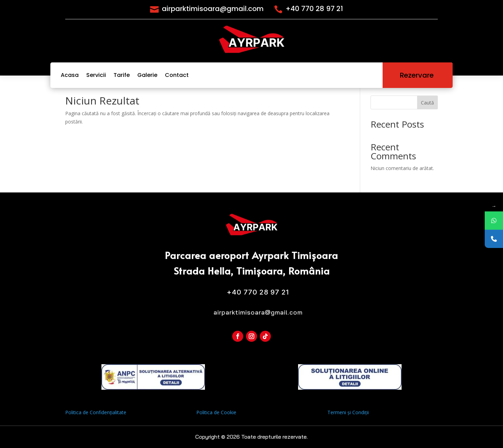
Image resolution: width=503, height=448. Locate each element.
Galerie (147, 75)
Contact (177, 75)
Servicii (96, 75)
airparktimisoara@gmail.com (213, 9)
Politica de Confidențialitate (96, 412)
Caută (427, 103)
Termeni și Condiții (348, 412)
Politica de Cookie (216, 412)
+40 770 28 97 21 (314, 9)
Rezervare (418, 75)
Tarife (122, 75)
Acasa (70, 75)
